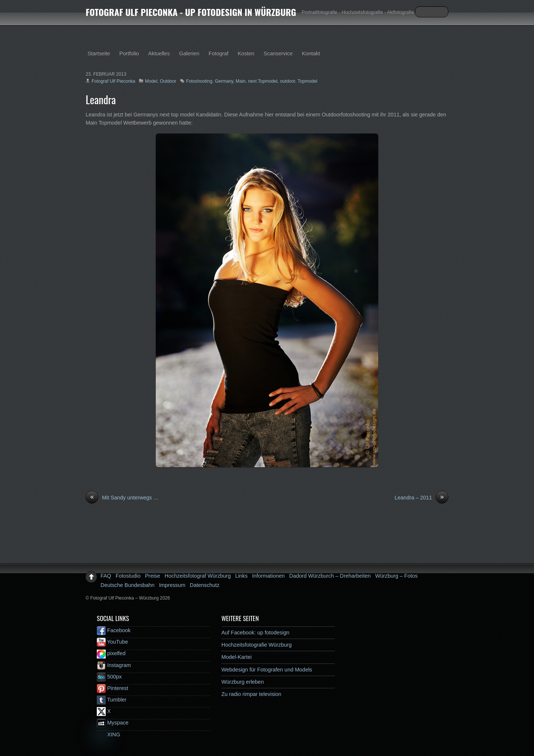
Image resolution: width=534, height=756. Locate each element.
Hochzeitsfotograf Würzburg (198, 576)
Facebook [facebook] (114, 630)
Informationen (268, 576)
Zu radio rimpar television (251, 694)
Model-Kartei (237, 657)
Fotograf (218, 53)
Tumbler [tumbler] (112, 700)
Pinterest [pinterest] (113, 688)
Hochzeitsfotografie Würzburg (257, 645)
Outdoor (168, 81)
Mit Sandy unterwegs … (122, 498)
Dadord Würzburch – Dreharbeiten (330, 576)
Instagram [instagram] (114, 665)
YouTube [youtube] (112, 642)
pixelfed (111, 653)
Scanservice (278, 53)
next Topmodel (263, 81)
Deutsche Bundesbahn (128, 585)
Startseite (99, 53)
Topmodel (308, 81)
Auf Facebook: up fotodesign (255, 633)
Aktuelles (159, 53)
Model (151, 81)
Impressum (172, 585)
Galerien (189, 53)
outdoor (288, 81)
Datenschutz (205, 585)
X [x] (104, 711)
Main (241, 81)
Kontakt (311, 53)
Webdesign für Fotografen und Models (267, 670)
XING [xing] (108, 734)
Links (241, 576)
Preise (153, 576)
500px (109, 677)
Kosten (246, 53)
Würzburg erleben (243, 682)
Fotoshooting (199, 81)
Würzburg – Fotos (396, 576)
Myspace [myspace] (113, 723)
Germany (224, 81)
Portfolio (129, 53)
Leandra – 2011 (421, 498)
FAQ (106, 576)
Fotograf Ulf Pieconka (113, 81)
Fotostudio (128, 576)
